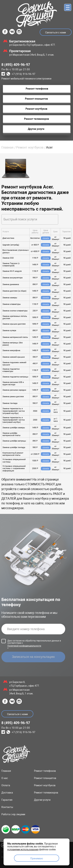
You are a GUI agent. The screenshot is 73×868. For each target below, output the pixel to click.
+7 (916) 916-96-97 (24, 74)
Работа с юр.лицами (13, 814)
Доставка (7, 793)
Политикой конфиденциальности (24, 646)
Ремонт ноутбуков (30, 147)
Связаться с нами (56, 32)
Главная (7, 147)
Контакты (7, 807)
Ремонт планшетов (45, 778)
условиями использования (23, 849)
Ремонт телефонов (45, 771)
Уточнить (46, 238)
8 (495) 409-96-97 (16, 65)
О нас (5, 778)
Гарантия (7, 800)
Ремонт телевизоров (46, 793)
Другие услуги (42, 800)
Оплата (6, 785)
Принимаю (37, 858)
